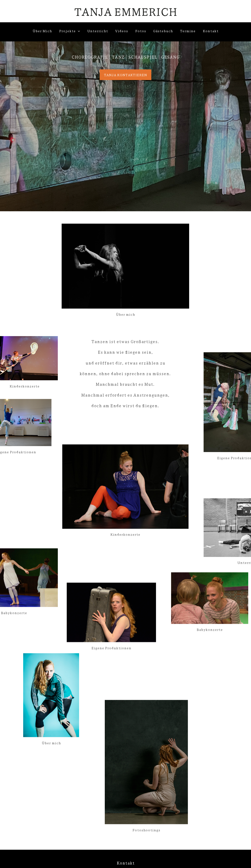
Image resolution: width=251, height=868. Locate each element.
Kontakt (211, 31)
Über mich (42, 31)
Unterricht (98, 31)
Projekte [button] (69, 31)
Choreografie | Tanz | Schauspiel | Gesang (126, 57)
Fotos (141, 31)
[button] (78, 31)
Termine (188, 31)
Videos (121, 31)
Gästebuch (163, 31)
